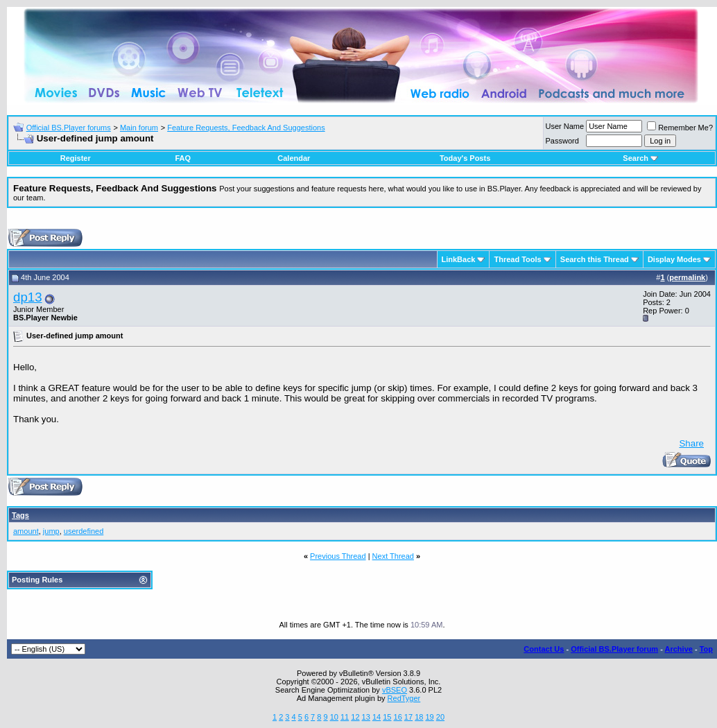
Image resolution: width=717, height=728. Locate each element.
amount (26, 531)
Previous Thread (338, 556)
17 (408, 717)
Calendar (294, 158)
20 (440, 717)
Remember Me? (680, 128)
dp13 (28, 297)
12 (355, 717)
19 (429, 717)
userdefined (84, 531)
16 (398, 717)
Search (640, 158)
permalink (687, 277)
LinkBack (459, 259)
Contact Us (544, 649)
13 (366, 717)
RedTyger (404, 698)
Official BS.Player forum (614, 649)
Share (691, 443)
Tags (20, 515)
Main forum (139, 128)
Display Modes (674, 259)
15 (387, 717)
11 (345, 717)
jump (51, 531)
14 (377, 717)
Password (562, 141)
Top (706, 649)
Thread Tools (517, 259)
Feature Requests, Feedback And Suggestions (246, 128)
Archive (679, 649)
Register (76, 158)
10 (334, 717)
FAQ (183, 158)
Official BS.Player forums (69, 128)
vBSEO (395, 690)
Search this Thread (595, 259)
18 (419, 717)
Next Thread (393, 556)
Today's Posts (465, 158)
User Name (565, 126)
